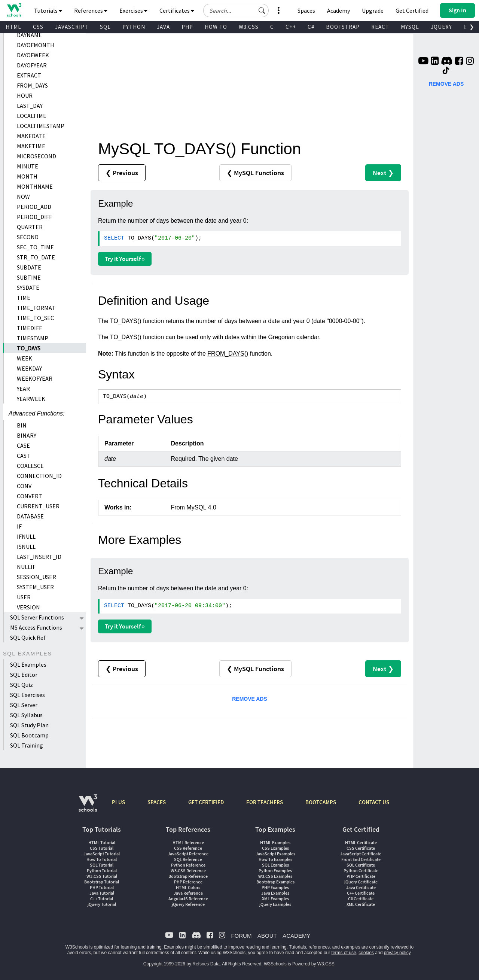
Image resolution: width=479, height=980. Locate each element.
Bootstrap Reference (188, 876)
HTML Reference (188, 842)
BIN (22, 425)
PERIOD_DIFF (34, 217)
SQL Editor (24, 675)
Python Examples (275, 871)
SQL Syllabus (26, 715)
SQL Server (24, 705)
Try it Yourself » (125, 259)
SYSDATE (28, 287)
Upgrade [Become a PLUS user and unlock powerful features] (373, 10)
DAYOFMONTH (36, 45)
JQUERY (441, 27)
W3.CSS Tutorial (102, 876)
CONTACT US (374, 802)
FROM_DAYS (32, 85)
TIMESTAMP (33, 338)
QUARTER (30, 227)
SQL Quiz (22, 685)
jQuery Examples (275, 904)
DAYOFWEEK (33, 55)
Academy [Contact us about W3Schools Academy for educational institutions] (338, 10)
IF (19, 526)
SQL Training (27, 745)
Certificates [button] (177, 10)
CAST (24, 456)
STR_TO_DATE (36, 257)
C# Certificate (361, 899)
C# (311, 27)
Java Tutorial (102, 893)
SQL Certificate (361, 865)
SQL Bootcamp (29, 735)
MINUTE (28, 166)
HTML (13, 27)
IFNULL (26, 536)
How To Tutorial (102, 859)
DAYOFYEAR (32, 65)
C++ (291, 27)
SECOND (28, 237)
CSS (38, 27)
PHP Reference (188, 882)
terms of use (344, 953)
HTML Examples (275, 842)
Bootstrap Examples (275, 882)
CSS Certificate (361, 848)
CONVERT (30, 496)
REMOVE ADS (250, 699)
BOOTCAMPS (321, 802)
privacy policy (397, 953)
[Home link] (14, 10)
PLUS (118, 802)
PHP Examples (275, 887)
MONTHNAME (35, 186)
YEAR (23, 389)
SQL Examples (28, 664)
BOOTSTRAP (343, 27)
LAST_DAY (30, 106)
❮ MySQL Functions (255, 173)
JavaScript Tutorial (102, 854)
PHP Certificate (361, 876)
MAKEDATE (31, 136)
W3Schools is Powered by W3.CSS (299, 964)
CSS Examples (275, 848)
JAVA (163, 27)
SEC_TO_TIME (35, 247)
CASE (23, 445)
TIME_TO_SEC (35, 318)
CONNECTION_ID (39, 476)
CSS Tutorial (102, 848)
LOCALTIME (32, 116)
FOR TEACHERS (265, 802)
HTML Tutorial (102, 842)
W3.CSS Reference (188, 871)
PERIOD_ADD (34, 207)
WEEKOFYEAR (35, 378)
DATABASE (30, 516)
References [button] (91, 10)
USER (24, 597)
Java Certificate (361, 887)
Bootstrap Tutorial (102, 882)
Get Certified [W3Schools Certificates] (412, 10)
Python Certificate (361, 871)
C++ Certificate (361, 893)
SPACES (157, 802)
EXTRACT (29, 75)
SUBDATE (29, 267)
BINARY (27, 435)
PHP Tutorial (102, 887)
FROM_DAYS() (228, 354)
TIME (24, 298)
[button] (262, 10)
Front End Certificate (361, 859)
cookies (366, 953)
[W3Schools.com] (88, 807)
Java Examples (275, 893)
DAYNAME (29, 35)
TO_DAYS (29, 348)
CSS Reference (188, 848)
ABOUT (267, 936)
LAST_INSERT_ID (39, 557)
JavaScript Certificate (361, 854)
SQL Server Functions (37, 617)
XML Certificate (361, 904)
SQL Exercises (28, 695)
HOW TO (216, 27)
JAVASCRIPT (72, 27)
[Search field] (236, 10)
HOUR (25, 95)
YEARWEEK (31, 399)
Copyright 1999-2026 (164, 964)
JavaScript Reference (188, 854)
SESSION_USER (36, 577)
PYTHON (134, 27)
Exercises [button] (133, 10)
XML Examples (275, 899)
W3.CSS (249, 27)
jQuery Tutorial (102, 904)
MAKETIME (31, 146)
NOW (23, 197)
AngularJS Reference (188, 899)
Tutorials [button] (48, 10)
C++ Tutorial (102, 899)
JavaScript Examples (275, 854)
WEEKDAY (29, 368)
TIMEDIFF (29, 328)
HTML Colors (188, 887)
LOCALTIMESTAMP (41, 126)
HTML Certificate (361, 842)
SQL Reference (188, 859)
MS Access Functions (36, 627)
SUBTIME (29, 277)
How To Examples (275, 859)
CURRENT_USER (38, 506)
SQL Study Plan (29, 725)
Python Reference (188, 865)
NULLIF (26, 567)
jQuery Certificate (361, 882)
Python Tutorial (102, 871)
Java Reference (188, 893)
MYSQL (410, 27)
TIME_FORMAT (36, 308)
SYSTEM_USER (35, 587)
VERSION (28, 607)
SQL (105, 27)
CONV (24, 486)
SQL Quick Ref (28, 637)
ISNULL (26, 547)
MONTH (27, 176)
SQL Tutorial (102, 865)
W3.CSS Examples (275, 876)
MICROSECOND (36, 156)
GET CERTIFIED (206, 802)
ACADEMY (296, 936)
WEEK (25, 358)
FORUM (241, 936)
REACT (380, 27)
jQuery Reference (188, 904)
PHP (187, 27)
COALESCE (30, 466)
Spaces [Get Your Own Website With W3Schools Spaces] (306, 10)
